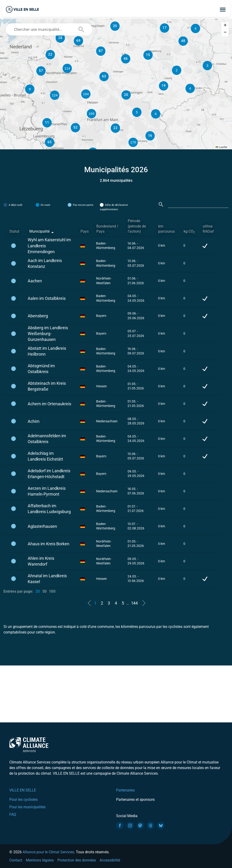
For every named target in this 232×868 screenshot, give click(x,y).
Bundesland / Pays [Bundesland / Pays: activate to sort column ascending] (107, 229)
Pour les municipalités (27, 807)
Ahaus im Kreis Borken (49, 544)
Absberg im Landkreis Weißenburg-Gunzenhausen (48, 334)
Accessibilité (110, 860)
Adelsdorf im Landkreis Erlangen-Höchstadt (49, 474)
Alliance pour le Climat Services (48, 852)
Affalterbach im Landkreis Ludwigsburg (49, 509)
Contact (16, 860)
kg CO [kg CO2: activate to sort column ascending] (189, 232)
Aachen (35, 281)
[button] (177, 70)
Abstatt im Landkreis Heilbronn (47, 351)
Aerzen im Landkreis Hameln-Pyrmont (47, 491)
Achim (34, 421)
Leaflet (221, 147)
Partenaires (125, 790)
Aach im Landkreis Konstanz (45, 263)
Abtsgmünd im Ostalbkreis (41, 369)
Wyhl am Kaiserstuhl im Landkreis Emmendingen (49, 246)
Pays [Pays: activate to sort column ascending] (85, 231)
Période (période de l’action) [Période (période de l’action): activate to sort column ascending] (137, 226)
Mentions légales (40, 860)
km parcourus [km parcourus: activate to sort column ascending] (166, 229)
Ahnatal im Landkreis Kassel (47, 579)
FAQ (13, 814)
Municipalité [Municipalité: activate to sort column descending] (39, 231)
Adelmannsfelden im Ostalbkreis (47, 439)
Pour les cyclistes (24, 800)
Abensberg (38, 316)
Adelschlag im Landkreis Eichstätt (45, 456)
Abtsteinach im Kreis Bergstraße (47, 386)
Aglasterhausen (42, 526)
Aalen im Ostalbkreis (47, 298)
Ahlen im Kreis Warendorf (41, 561)
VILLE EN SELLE (23, 790)
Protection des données (77, 860)
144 (134, 603)
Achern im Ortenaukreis (49, 404)
